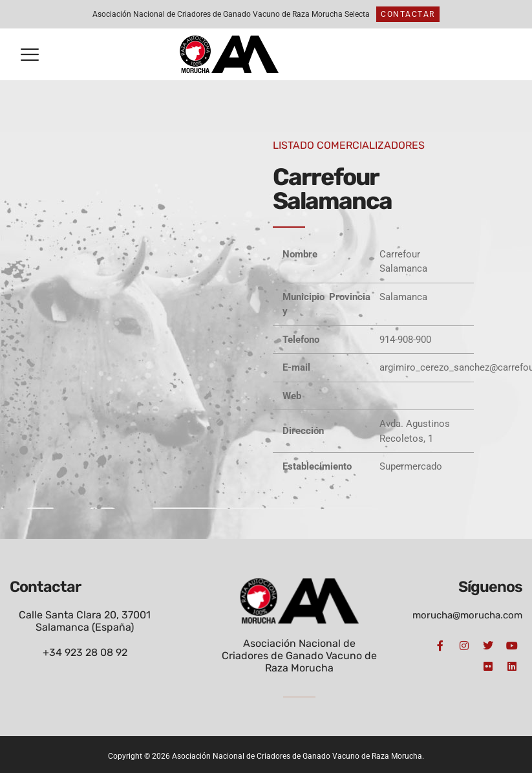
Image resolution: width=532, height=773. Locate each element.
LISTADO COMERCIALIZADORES (349, 145)
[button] (30, 55)
